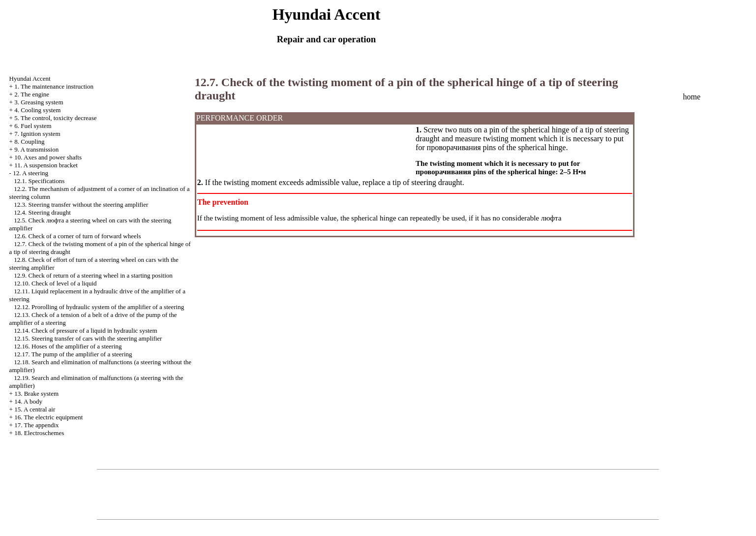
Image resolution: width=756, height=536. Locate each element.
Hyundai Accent (30, 79)
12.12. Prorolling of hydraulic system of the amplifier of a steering (99, 307)
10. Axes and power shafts (48, 157)
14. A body (28, 401)
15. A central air (35, 409)
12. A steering (30, 173)
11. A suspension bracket (46, 165)
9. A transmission (36, 149)
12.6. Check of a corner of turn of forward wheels (77, 236)
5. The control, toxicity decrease (55, 118)
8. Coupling (29, 142)
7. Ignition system (37, 134)
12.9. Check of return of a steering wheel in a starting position (93, 275)
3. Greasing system (39, 102)
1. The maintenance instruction (54, 86)
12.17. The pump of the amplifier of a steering (73, 354)
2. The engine (32, 94)
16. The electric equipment (48, 417)
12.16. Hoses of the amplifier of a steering (68, 346)
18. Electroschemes (39, 433)
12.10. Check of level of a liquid (55, 283)
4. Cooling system (37, 110)
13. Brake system (36, 394)
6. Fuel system (33, 126)
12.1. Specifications (39, 181)
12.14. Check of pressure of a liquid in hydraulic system (85, 331)
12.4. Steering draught (42, 212)
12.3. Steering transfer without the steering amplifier (81, 205)
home (692, 97)
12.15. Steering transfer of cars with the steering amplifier (88, 338)
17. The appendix (36, 425)
